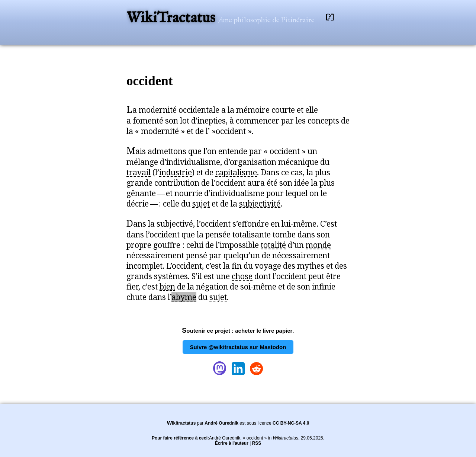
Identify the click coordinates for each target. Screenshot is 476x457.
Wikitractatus (181, 423)
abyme (184, 297)
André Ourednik (221, 423)
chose (242, 276)
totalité (273, 245)
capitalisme (236, 172)
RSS (257, 443)
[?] (330, 17)
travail (139, 172)
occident (149, 81)
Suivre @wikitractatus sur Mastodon (238, 347)
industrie (176, 172)
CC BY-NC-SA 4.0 (291, 423)
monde (318, 245)
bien (167, 287)
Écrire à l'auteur (232, 443)
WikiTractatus (172, 18)
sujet (201, 204)
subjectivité (260, 204)
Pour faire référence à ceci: (180, 438)
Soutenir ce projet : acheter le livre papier (237, 331)
